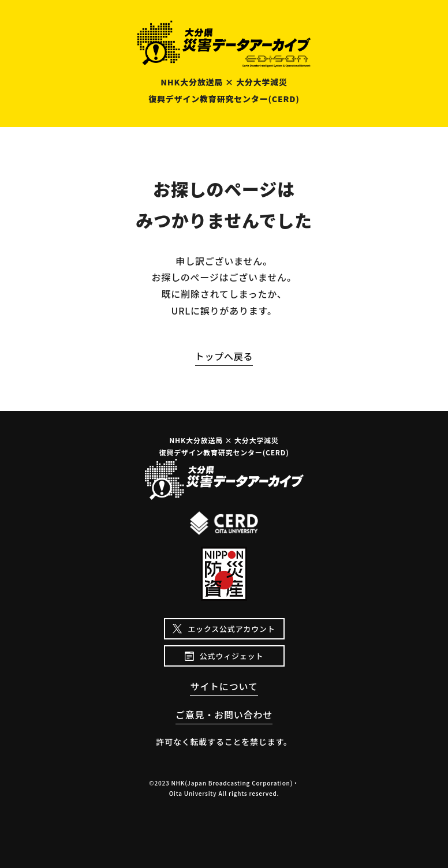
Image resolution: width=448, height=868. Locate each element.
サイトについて (224, 686)
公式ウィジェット (232, 656)
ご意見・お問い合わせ (224, 714)
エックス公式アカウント (231, 629)
